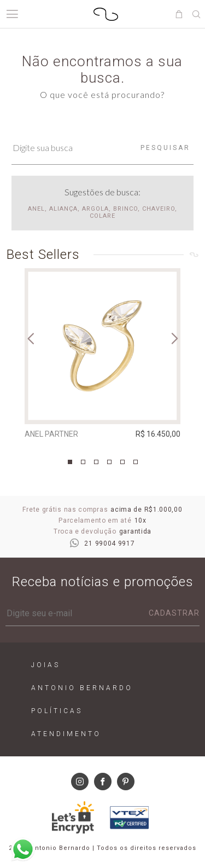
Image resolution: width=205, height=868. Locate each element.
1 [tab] (70, 462)
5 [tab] (122, 462)
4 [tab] (109, 462)
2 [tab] (83, 462)
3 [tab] (96, 462)
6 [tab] (136, 462)
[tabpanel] (102, 356)
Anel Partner (51, 434)
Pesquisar (165, 148)
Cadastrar (174, 613)
